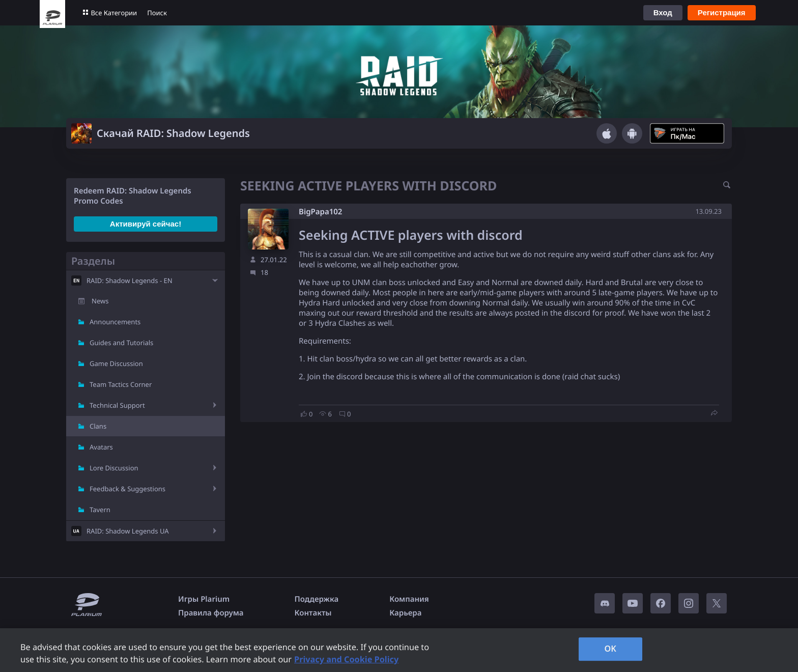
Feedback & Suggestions (127, 489)
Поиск (157, 13)
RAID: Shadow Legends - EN (130, 281)
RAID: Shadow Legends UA (128, 531)
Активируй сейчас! (146, 224)
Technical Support (117, 405)
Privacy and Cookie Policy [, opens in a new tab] (346, 659)
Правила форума (211, 613)
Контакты (313, 613)
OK (610, 649)
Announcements (115, 322)
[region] (399, 650)
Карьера (405, 613)
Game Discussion (116, 363)
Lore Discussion (114, 468)
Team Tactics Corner (121, 384)
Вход (663, 12)
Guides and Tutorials (121, 343)
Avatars (101, 447)
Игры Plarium (204, 599)
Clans (98, 426)
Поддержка (317, 599)
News (100, 301)
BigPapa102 (320, 212)
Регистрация (722, 12)
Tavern (100, 510)
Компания (409, 599)
